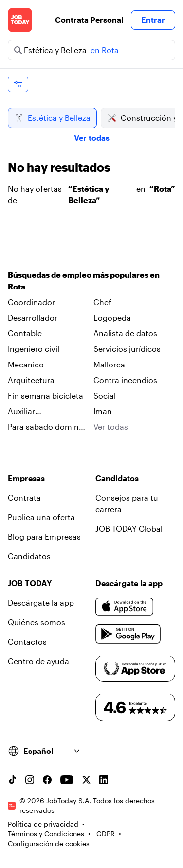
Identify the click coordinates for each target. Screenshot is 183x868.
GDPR (106, 834)
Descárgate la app (41, 603)
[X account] (86, 780)
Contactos (27, 642)
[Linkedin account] (104, 780)
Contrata (24, 497)
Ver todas (92, 138)
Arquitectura (31, 380)
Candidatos (29, 556)
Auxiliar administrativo (35, 412)
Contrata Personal (89, 20)
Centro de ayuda (38, 661)
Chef (102, 302)
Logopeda (112, 318)
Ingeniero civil (34, 349)
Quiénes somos (37, 622)
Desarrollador (33, 318)
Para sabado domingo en (48, 427)
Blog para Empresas (44, 536)
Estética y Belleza (52, 118)
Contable (25, 333)
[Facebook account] (47, 780)
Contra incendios (125, 380)
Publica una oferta (41, 517)
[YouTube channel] (67, 780)
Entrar (153, 20)
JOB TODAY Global (129, 529)
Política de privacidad (43, 824)
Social (105, 395)
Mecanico (26, 364)
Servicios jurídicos (127, 349)
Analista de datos (125, 333)
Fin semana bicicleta (46, 395)
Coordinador (31, 302)
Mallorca (109, 364)
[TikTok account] (12, 780)
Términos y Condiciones (46, 834)
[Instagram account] (30, 780)
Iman (103, 411)
